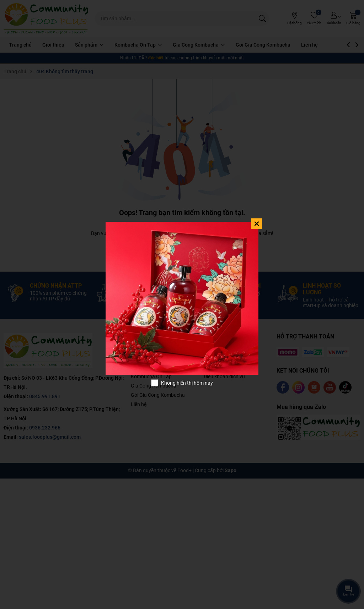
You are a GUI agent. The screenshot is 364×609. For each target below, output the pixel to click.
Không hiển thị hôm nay (187, 383)
